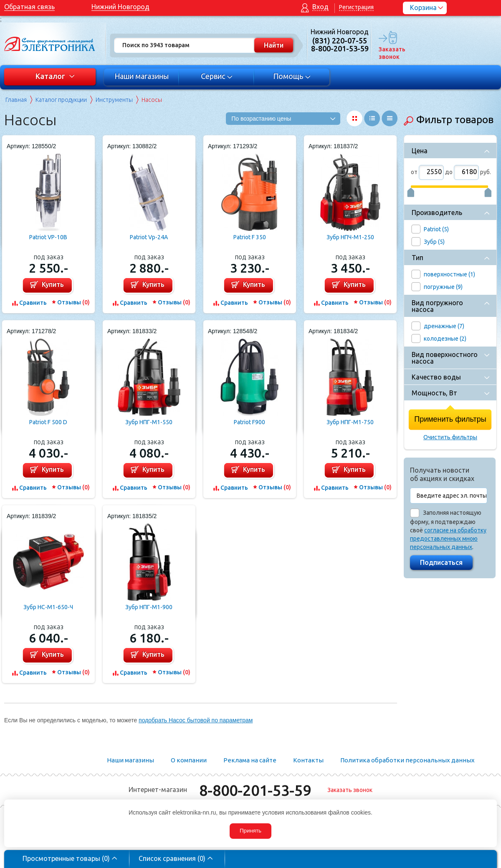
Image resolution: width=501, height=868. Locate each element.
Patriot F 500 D (48, 422)
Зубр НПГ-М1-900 (149, 607)
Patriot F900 (249, 422)
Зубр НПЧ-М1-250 (350, 237)
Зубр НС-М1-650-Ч (48, 607)
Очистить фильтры (450, 437)
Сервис (217, 76)
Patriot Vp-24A (149, 237)
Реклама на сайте (250, 760)
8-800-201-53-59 (255, 790)
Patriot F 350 (250, 237)
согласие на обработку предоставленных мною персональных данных (448, 539)
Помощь (292, 76)
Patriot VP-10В (48, 237)
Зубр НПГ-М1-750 (350, 422)
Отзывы (73, 302)
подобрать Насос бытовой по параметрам (196, 720)
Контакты (308, 760)
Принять (250, 831)
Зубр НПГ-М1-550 (149, 422)
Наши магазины (142, 76)
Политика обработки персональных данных (407, 760)
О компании (189, 760)
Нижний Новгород (120, 7)
